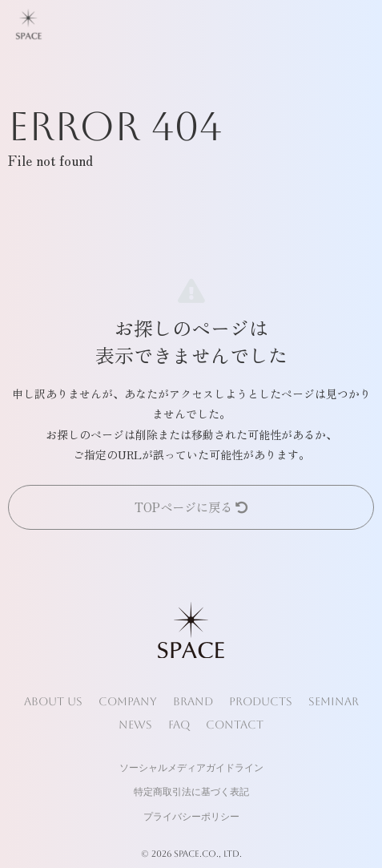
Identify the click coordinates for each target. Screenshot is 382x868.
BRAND (193, 701)
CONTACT (235, 725)
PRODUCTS (261, 701)
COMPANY (128, 701)
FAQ (179, 725)
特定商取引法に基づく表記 (191, 792)
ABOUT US (53, 701)
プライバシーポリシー (191, 817)
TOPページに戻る (191, 507)
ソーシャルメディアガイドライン (191, 768)
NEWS (135, 725)
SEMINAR (334, 701)
